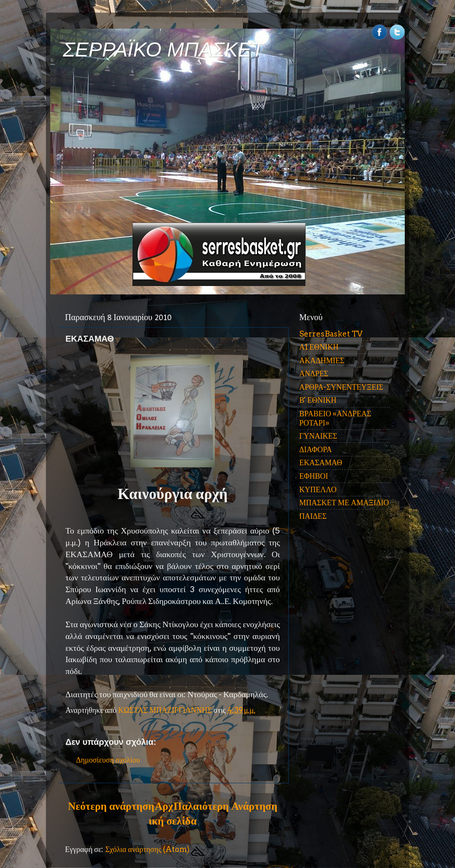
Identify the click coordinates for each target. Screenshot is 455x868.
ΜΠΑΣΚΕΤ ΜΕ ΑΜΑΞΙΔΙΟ (344, 503)
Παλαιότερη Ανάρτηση (225, 806)
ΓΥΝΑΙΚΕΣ (318, 436)
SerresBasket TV (331, 334)
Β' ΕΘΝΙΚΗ (318, 400)
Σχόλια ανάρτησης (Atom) (147, 849)
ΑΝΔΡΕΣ (314, 373)
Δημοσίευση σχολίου (108, 760)
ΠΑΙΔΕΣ (313, 516)
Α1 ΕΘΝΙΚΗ (319, 347)
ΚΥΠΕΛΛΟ (318, 489)
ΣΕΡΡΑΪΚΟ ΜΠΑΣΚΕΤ (163, 50)
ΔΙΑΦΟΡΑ (316, 449)
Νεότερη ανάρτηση (111, 806)
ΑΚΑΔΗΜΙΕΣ (322, 360)
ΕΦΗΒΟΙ (314, 476)
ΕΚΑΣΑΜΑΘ (321, 462)
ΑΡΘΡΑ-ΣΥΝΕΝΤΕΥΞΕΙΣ (341, 387)
